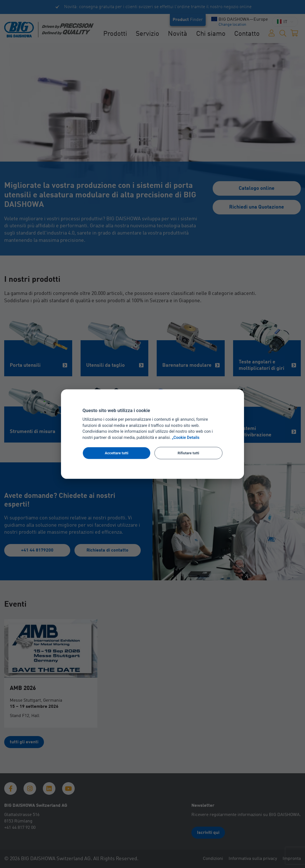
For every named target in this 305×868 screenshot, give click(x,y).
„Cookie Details (186, 438)
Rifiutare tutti (188, 453)
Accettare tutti (117, 453)
